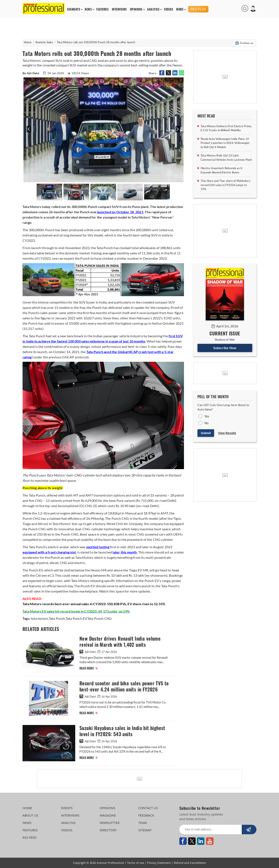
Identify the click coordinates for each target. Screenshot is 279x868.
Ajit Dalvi (88, 652)
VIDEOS (168, 9)
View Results (227, 433)
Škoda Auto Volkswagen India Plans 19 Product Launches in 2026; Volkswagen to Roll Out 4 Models (225, 143)
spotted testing (98, 547)
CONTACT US (148, 808)
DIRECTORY (108, 830)
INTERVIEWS (119, 9)
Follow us (244, 43)
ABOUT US (30, 815)
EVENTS (67, 808)
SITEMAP (145, 830)
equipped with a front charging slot (49, 552)
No (206, 423)
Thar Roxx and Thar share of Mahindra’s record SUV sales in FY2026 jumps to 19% (226, 185)
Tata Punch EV (76, 618)
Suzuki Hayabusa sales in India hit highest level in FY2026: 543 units (122, 731)
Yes (207, 416)
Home (28, 42)
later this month (125, 552)
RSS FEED (30, 837)
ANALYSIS (153, 9)
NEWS (88, 9)
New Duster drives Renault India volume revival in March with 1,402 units (120, 642)
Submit (206, 433)
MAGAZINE (108, 815)
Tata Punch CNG (100, 618)
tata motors (40, 618)
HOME (27, 808)
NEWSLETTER (110, 823)
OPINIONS (136, 9)
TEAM (142, 823)
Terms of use (136, 863)
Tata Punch (57, 618)
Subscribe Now (225, 348)
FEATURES (102, 9)
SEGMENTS (74, 9)
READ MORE (89, 668)
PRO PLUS (198, 9)
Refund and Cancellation (190, 863)
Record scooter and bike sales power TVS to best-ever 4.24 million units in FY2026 (124, 686)
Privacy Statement (159, 863)
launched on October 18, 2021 (120, 212)
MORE (180, 9)
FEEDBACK (146, 815)
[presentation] (28, 131)
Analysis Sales (44, 42)
